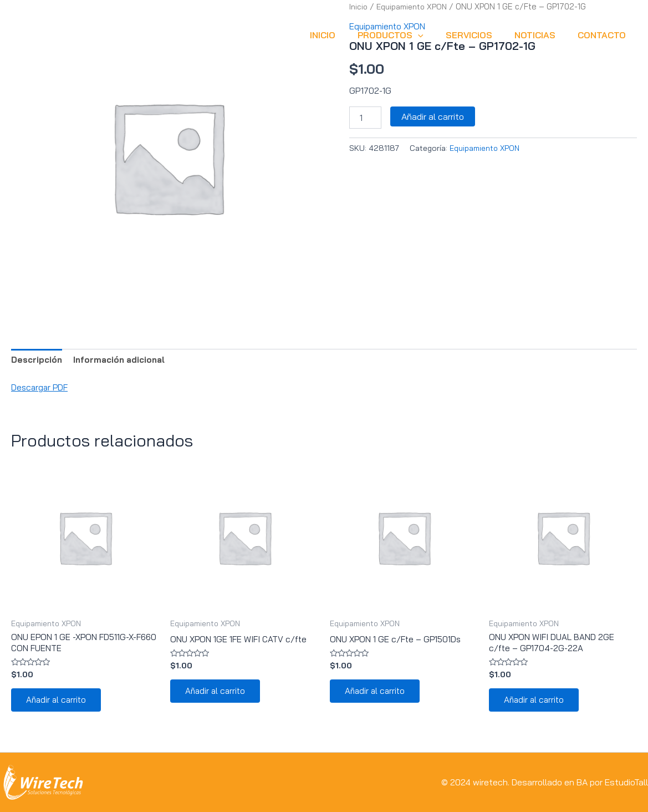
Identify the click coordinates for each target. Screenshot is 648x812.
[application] (433, 35)
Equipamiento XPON (485, 148)
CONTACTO (604, 35)
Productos (406, 35)
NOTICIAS (542, 35)
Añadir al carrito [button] (59, 704)
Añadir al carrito (433, 116)
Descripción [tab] (38, 361)
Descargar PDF (41, 388)
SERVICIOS (480, 35)
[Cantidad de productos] (365, 118)
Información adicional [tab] (125, 361)
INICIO (343, 35)
